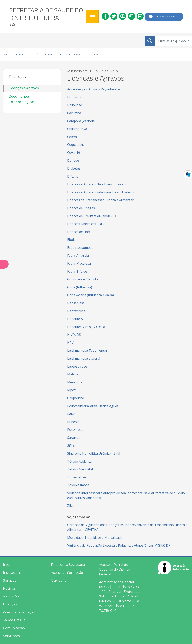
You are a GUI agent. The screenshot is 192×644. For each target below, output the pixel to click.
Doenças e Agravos (24, 88)
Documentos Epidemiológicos (22, 99)
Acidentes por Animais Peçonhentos (94, 89)
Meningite (75, 382)
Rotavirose (75, 430)
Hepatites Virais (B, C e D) (86, 327)
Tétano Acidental (80, 461)
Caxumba (74, 113)
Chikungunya (77, 129)
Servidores (11, 636)
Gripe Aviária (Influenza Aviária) (90, 295)
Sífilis (71, 445)
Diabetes (74, 168)
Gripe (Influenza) (80, 287)
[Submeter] (150, 41)
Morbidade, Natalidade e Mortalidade (95, 538)
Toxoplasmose (78, 485)
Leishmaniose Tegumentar (87, 350)
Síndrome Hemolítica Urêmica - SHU (94, 453)
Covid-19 (74, 153)
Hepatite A (75, 319)
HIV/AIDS (74, 335)
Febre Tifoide (77, 271)
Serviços (10, 581)
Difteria (73, 176)
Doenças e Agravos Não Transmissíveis (96, 184)
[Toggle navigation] (92, 17)
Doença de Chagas (81, 208)
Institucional (13, 573)
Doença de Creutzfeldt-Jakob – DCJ (93, 216)
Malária (73, 374)
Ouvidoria (59, 581)
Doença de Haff (79, 232)
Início (7, 565)
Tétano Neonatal (80, 469)
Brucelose (75, 105)
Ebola (71, 240)
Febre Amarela (78, 256)
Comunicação (14, 628)
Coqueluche (76, 145)
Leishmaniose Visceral (84, 358)
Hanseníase (76, 303)
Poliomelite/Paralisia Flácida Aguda (93, 406)
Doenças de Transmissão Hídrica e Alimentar (100, 200)
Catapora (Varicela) (81, 121)
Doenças (10, 604)
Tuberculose (77, 477)
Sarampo (74, 438)
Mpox (71, 390)
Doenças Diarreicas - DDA (86, 224)
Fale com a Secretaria (163, 17)
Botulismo (75, 97)
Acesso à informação (19, 612)
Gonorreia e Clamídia (83, 279)
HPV (70, 343)
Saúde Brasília (14, 620)
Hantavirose (76, 311)
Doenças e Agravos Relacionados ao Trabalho (101, 192)
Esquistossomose (80, 248)
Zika (70, 506)
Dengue (73, 161)
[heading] (46, 17)
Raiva (72, 414)
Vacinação (11, 596)
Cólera (72, 137)
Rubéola (73, 422)
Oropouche (76, 398)
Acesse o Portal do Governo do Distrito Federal (115, 569)
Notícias (9, 588)
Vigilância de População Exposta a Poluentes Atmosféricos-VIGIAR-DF (119, 545)
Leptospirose (77, 366)
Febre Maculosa (79, 263)
